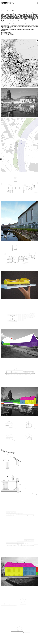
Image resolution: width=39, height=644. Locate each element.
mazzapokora (7, 3)
